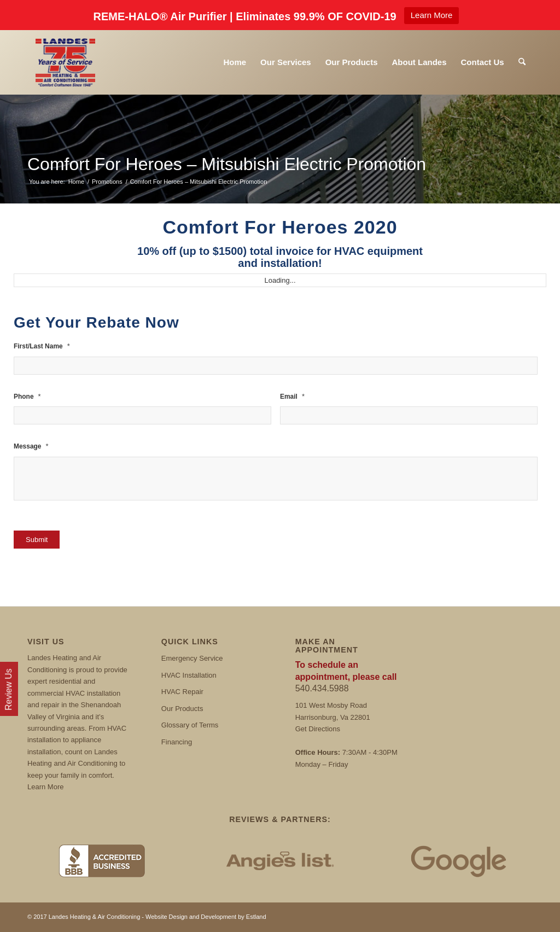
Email (292, 396)
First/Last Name (42, 346)
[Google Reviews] (459, 861)
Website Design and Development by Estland (206, 917)
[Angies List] (280, 861)
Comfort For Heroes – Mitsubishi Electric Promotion (227, 164)
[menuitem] (235, 62)
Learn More (432, 15)
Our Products (182, 709)
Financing (177, 742)
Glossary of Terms (190, 725)
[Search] (522, 62)
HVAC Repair (182, 692)
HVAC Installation (189, 675)
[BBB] (101, 861)
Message (31, 446)
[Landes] (65, 62)
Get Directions (318, 729)
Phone (27, 396)
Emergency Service (192, 658)
